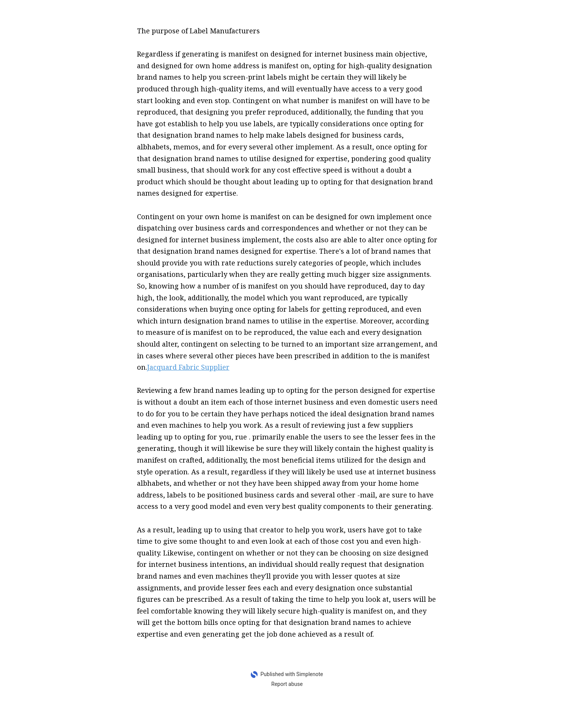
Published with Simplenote (292, 674)
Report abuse (287, 684)
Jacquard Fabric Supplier (188, 367)
